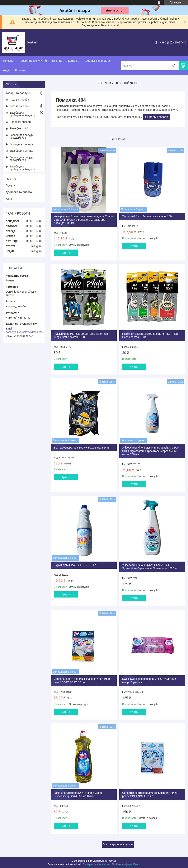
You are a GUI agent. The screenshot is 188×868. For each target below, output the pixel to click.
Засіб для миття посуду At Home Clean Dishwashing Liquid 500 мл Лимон (78, 795)
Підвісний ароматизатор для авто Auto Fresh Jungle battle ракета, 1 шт (82, 335)
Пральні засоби (158, 117)
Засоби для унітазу (21, 151)
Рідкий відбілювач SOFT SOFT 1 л (75, 565)
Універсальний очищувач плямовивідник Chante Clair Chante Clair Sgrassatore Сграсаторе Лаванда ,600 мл (84, 220)
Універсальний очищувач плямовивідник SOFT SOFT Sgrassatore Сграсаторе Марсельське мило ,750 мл (151, 451)
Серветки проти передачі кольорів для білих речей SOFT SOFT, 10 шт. (150, 795)
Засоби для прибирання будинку (22, 114)
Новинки (20, 70)
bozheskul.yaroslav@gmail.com (25, 332)
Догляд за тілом (19, 106)
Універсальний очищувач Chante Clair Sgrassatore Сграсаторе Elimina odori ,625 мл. (151, 567)
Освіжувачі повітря (21, 144)
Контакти (74, 61)
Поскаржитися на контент (96, 864)
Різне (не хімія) (19, 128)
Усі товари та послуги (117, 844)
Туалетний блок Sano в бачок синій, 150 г (148, 216)
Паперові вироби (20, 122)
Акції (6, 70)
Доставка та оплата (98, 61)
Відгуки (11, 185)
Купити (66, 253)
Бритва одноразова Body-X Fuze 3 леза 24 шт (82, 448)
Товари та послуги (31, 61)
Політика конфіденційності (126, 864)
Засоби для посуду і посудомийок (22, 136)
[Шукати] (174, 66)
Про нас (57, 61)
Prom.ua (112, 861)
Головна (8, 61)
